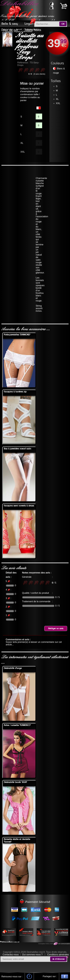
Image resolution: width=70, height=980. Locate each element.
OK (63, 24)
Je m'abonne (58, 959)
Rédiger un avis (56, 628)
